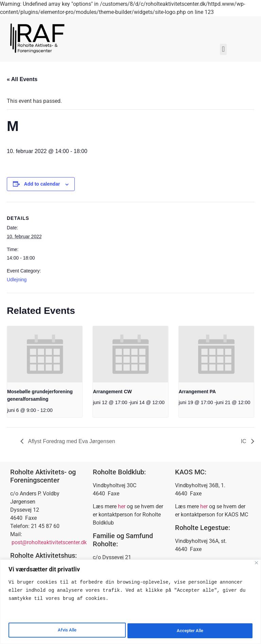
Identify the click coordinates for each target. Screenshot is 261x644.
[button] (223, 49)
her (122, 506)
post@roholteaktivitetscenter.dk (49, 542)
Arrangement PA (197, 392)
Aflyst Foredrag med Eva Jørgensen (71, 441)
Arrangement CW (112, 392)
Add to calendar (42, 184)
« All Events (22, 79)
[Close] (256, 563)
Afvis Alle (67, 631)
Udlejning (17, 280)
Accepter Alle (190, 631)
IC (244, 441)
